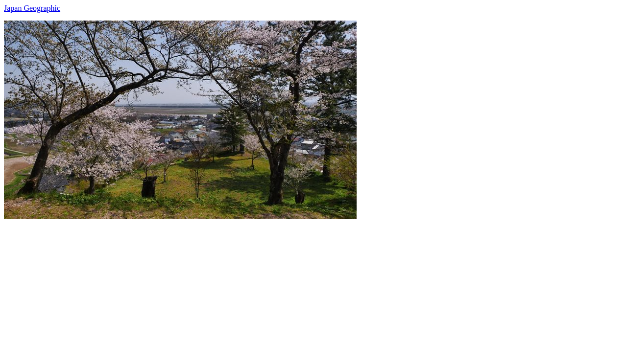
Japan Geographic (32, 8)
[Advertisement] (298, 288)
